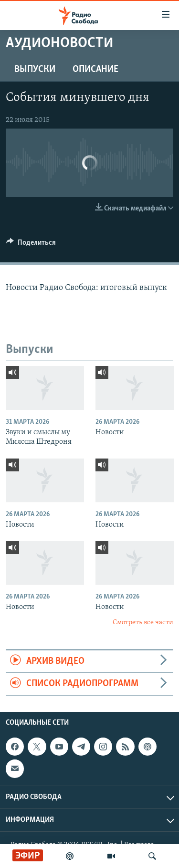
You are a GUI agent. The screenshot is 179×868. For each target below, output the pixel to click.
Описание (95, 70)
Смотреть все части (143, 623)
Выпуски (35, 70)
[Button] (31, 245)
